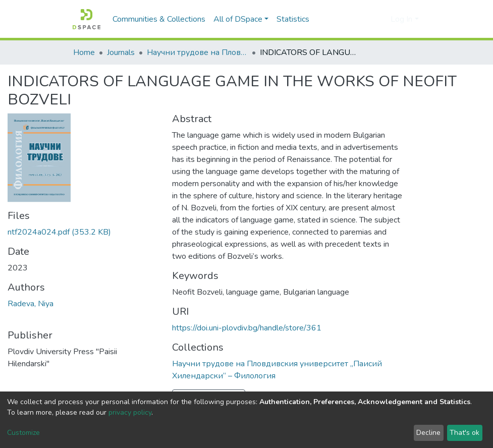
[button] (380, 19)
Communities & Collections (159, 19)
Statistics (293, 19)
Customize (23, 433)
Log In (401, 19)
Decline (428, 433)
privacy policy (130, 412)
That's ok (464, 433)
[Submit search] (365, 19)
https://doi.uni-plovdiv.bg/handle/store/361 (247, 328)
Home (84, 52)
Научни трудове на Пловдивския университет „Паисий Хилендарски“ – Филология (197, 52)
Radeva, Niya (31, 304)
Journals (121, 52)
